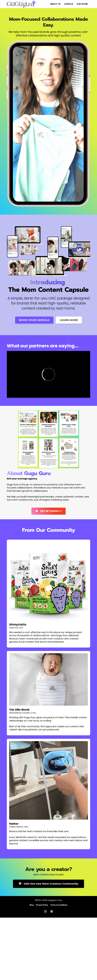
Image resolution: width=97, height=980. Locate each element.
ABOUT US (55, 4)
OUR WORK (82, 4)
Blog (32, 905)
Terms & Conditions (59, 905)
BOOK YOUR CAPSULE (34, 320)
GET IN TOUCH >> (48, 511)
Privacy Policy (42, 905)
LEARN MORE (69, 320)
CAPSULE (69, 4)
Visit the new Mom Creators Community (48, 884)
